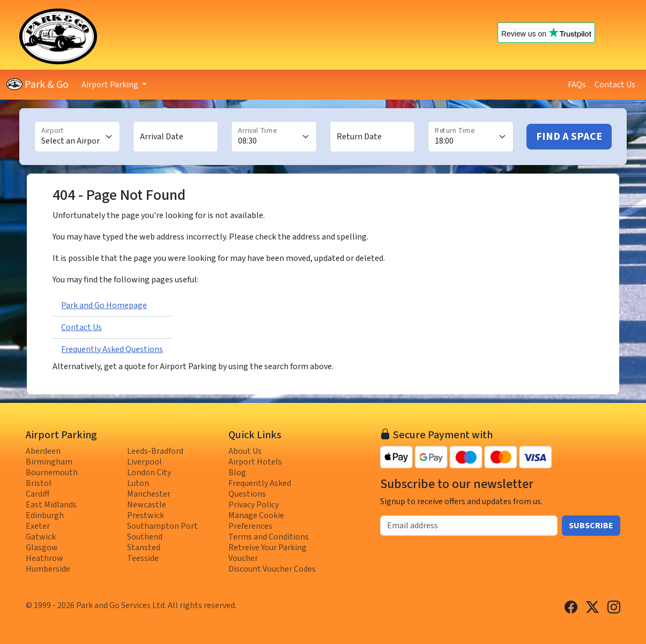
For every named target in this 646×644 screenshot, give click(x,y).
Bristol (39, 483)
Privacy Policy (254, 505)
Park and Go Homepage (104, 305)
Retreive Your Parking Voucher (268, 553)
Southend (145, 537)
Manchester (149, 494)
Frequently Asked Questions (112, 349)
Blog (237, 473)
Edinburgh (45, 515)
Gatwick (41, 537)
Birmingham (49, 462)
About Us (245, 451)
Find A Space (569, 137)
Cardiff (38, 494)
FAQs (577, 85)
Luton (138, 483)
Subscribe (591, 526)
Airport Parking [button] (111, 85)
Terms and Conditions (269, 537)
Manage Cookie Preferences (256, 521)
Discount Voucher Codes (272, 569)
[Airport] (77, 137)
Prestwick (146, 515)
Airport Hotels (255, 462)
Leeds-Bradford (155, 451)
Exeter (38, 526)
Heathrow (44, 558)
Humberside (48, 569)
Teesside (143, 558)
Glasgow (42, 548)
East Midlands (51, 505)
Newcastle (147, 505)
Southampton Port (162, 526)
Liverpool (144, 462)
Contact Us (615, 85)
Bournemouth (52, 473)
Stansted (144, 548)
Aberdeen (43, 451)
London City (149, 473)
